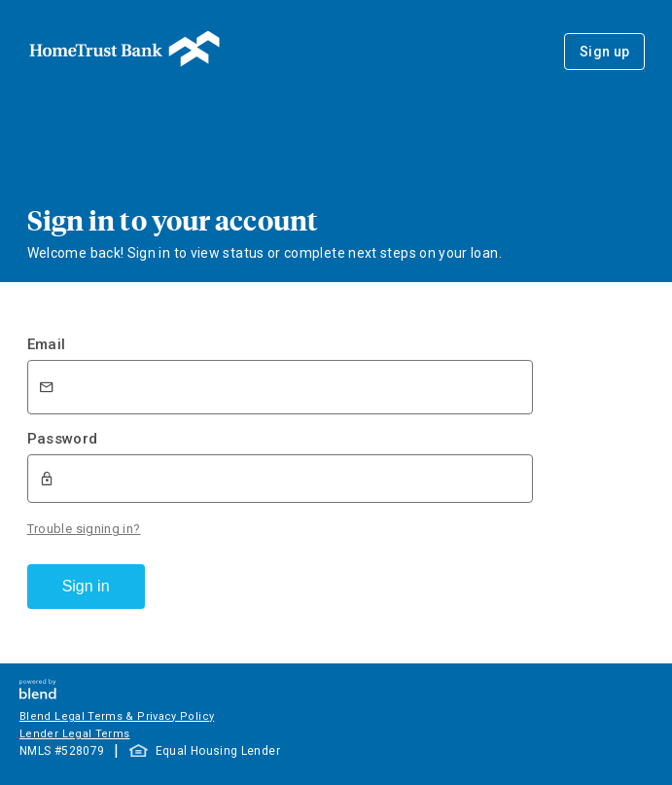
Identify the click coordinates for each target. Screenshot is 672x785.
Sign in (86, 586)
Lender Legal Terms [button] (74, 734)
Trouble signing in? (84, 529)
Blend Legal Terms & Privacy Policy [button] (117, 716)
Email (47, 344)
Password (63, 439)
